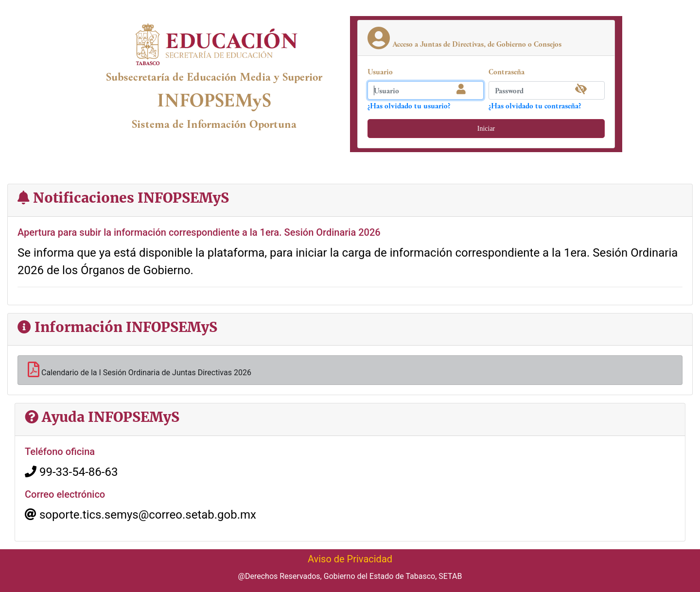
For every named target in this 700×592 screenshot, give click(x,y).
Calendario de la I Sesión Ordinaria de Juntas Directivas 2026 (140, 369)
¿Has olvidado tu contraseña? (535, 105)
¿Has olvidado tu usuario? (409, 105)
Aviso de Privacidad (350, 559)
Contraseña (507, 71)
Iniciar (486, 129)
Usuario (380, 71)
